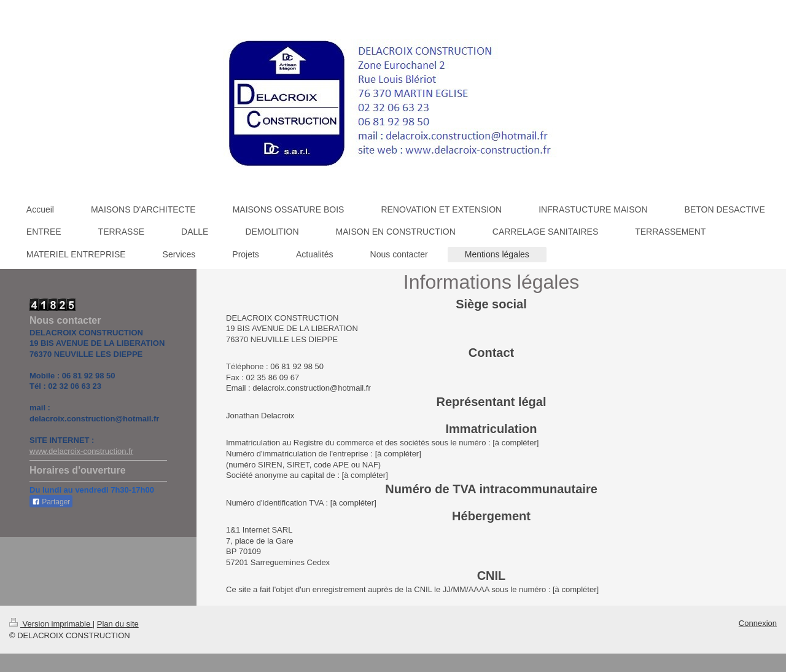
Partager (51, 502)
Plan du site (118, 624)
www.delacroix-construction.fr (81, 451)
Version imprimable (51, 624)
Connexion (758, 623)
